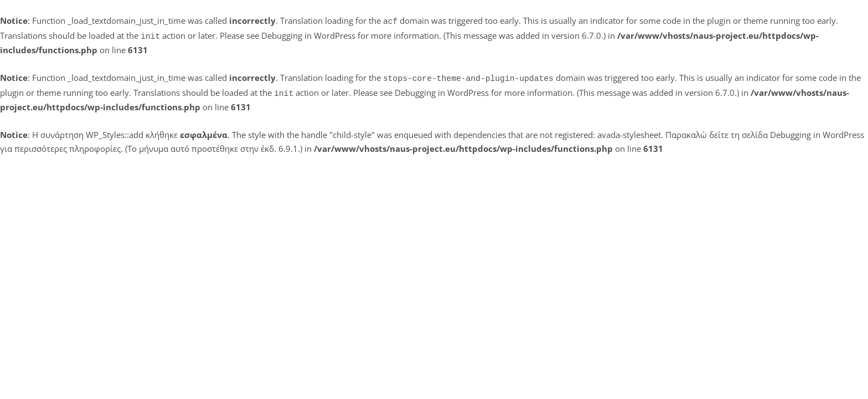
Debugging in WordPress (308, 34)
